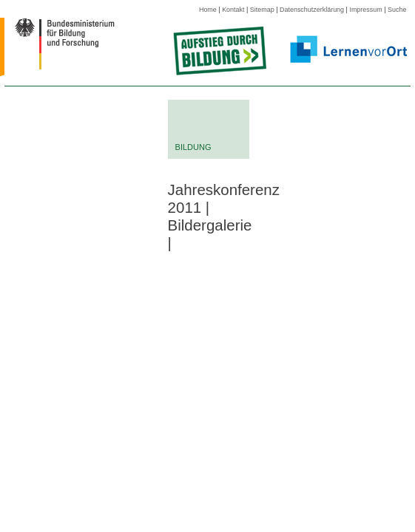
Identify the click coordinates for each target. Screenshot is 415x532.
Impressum (365, 10)
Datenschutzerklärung (312, 10)
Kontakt (233, 10)
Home (208, 10)
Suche (397, 10)
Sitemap (262, 10)
